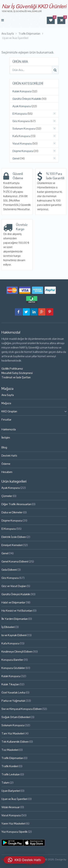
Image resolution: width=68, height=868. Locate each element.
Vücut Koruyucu (22, 144)
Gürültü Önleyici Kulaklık (27, 99)
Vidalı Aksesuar (11, 807)
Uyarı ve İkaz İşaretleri (14, 799)
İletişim (6, 438)
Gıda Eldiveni (9, 570)
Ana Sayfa (8, 395)
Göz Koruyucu (21, 121)
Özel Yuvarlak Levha (13, 692)
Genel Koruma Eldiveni (15, 561)
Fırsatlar (6, 420)
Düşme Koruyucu (23, 151)
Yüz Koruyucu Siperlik (15, 832)
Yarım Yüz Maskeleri (13, 824)
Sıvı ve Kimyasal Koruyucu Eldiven (22, 709)
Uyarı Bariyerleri (11, 791)
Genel (16, 158)
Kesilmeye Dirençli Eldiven (17, 652)
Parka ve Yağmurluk (13, 701)
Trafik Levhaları (11, 774)
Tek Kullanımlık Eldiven (15, 742)
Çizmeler (7, 496)
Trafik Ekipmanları (12, 758)
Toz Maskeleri (10, 750)
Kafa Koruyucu (21, 136)
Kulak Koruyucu (22, 91)
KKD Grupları (9, 411)
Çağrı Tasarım (34, 864)
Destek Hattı (9, 456)
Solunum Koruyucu (24, 129)
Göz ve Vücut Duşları (14, 586)
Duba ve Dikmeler (12, 512)
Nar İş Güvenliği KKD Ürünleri (34, 6)
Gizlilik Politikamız (12, 369)
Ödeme (6, 464)
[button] (24, 860)
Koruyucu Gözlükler (13, 668)
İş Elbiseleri (8, 627)
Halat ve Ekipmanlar (13, 602)
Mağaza (6, 403)
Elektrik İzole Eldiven (14, 537)
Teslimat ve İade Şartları (16, 377)
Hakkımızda (9, 429)
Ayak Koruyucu (22, 106)
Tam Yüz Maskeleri (13, 733)
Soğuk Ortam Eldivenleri (16, 717)
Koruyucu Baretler (12, 660)
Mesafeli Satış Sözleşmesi (17, 373)
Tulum (5, 783)
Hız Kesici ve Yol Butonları (17, 611)
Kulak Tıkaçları (10, 684)
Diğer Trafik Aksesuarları (16, 504)
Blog (4, 447)
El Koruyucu (20, 114)
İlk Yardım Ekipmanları (15, 619)
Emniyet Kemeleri (12, 545)
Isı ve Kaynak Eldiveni (14, 635)
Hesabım (7, 472)
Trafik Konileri (10, 766)
